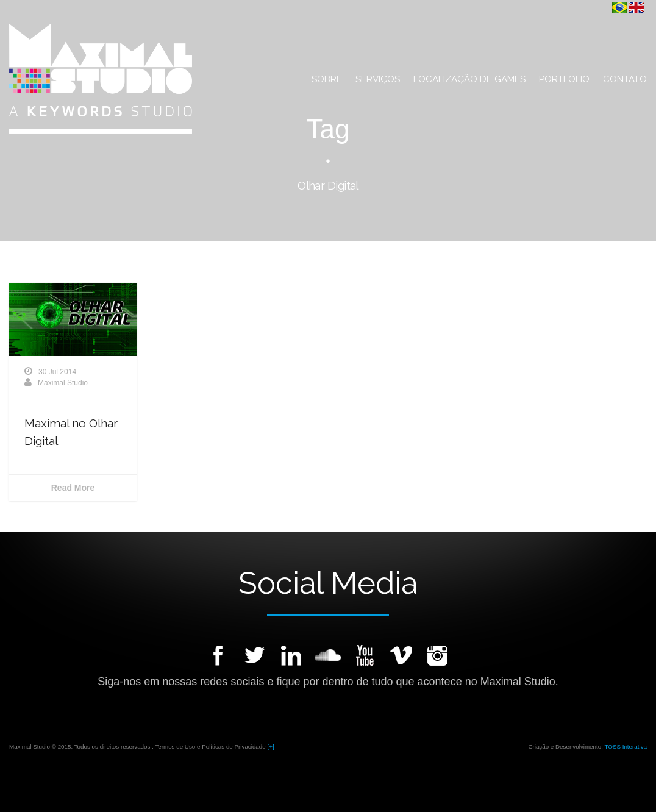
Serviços (378, 79)
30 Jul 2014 (57, 372)
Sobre (327, 79)
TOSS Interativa (626, 746)
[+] (270, 746)
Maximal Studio (63, 383)
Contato (625, 79)
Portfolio (564, 79)
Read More (73, 488)
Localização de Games (469, 79)
